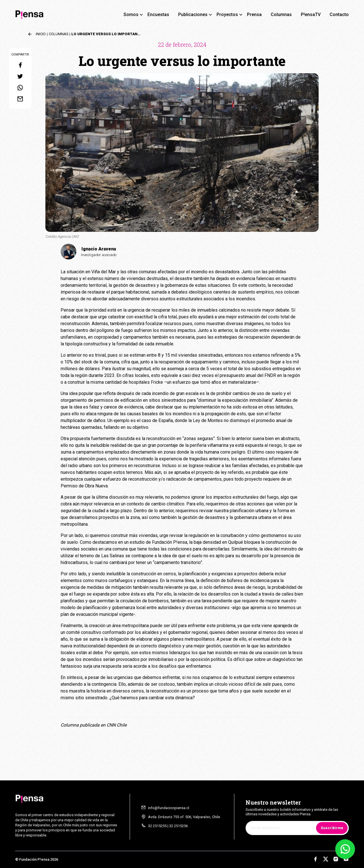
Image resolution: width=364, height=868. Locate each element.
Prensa (254, 15)
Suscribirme (332, 828)
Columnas (281, 15)
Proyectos (227, 15)
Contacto (339, 15)
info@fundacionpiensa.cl (169, 808)
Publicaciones (193, 15)
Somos (131, 15)
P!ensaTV (311, 15)
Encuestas (158, 15)
